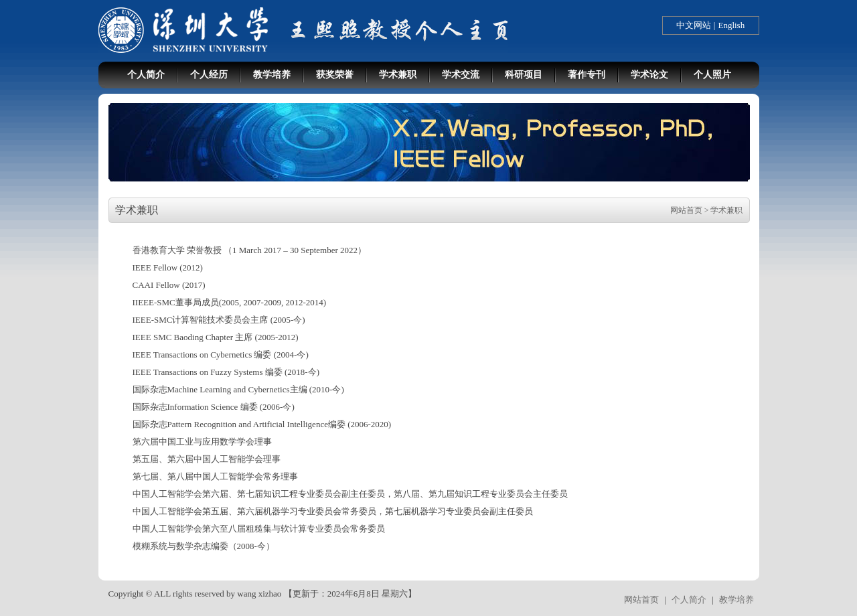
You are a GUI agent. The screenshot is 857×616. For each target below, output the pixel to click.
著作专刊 (587, 75)
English (731, 25)
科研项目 (524, 75)
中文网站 (694, 25)
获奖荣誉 (335, 75)
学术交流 (461, 75)
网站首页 (686, 210)
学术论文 (649, 75)
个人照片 (712, 75)
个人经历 (209, 75)
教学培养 (272, 75)
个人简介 (146, 75)
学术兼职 (398, 75)
